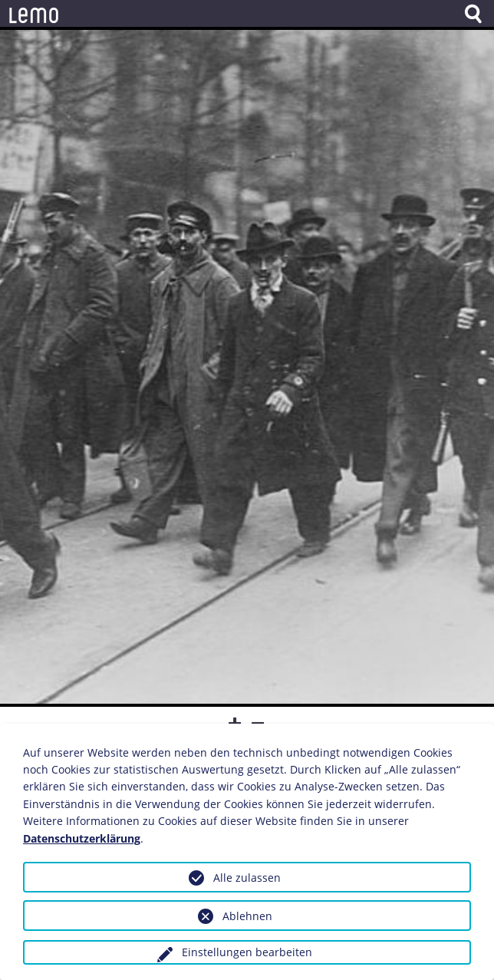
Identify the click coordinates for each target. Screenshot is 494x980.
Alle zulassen (247, 878)
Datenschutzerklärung (82, 838)
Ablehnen (247, 916)
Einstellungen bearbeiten (247, 952)
